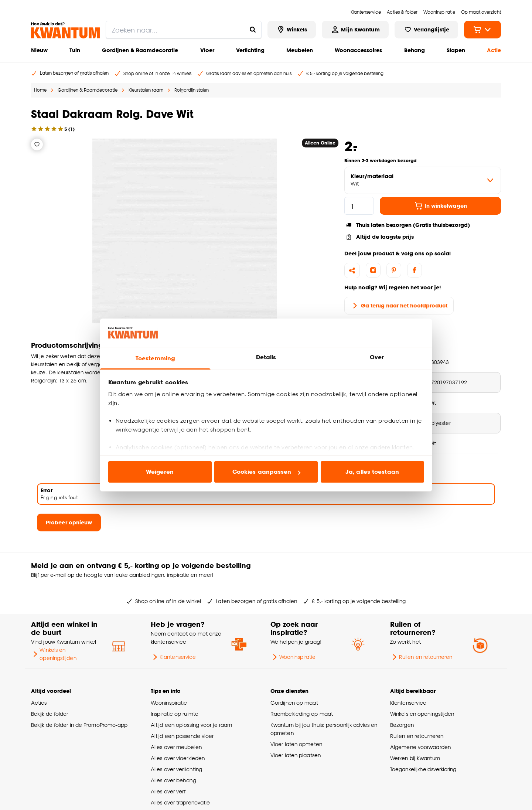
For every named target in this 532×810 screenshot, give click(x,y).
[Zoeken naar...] (253, 30)
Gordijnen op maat (294, 703)
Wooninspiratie (293, 657)
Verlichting (250, 50)
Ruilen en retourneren (421, 657)
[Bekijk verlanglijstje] (426, 30)
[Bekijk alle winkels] (292, 30)
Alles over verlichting (176, 769)
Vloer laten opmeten (296, 744)
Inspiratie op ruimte (175, 714)
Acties (39, 703)
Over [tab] (377, 357)
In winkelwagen (441, 206)
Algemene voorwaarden (420, 747)
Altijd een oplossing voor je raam (191, 725)
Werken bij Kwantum (415, 758)
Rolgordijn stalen (192, 90)
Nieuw (39, 50)
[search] (184, 30)
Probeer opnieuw (69, 522)
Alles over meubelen (176, 747)
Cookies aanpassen (266, 472)
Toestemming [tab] (155, 358)
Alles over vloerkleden (178, 758)
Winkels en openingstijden (54, 654)
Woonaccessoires (358, 50)
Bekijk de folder (50, 714)
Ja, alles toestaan (372, 472)
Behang (415, 50)
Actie (494, 50)
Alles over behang (173, 780)
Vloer (207, 50)
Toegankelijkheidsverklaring (423, 769)
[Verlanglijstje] (37, 144)
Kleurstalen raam (146, 90)
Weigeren (160, 472)
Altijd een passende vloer (182, 736)
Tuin (75, 50)
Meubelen (300, 50)
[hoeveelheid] (359, 206)
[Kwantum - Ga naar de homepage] (65, 30)
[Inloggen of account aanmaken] (355, 30)
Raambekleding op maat (302, 714)
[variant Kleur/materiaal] (423, 180)
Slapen (456, 50)
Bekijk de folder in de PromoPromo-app (79, 725)
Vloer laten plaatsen (296, 755)
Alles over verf (168, 791)
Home (40, 90)
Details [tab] (266, 357)
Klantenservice (173, 657)
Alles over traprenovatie (180, 802)
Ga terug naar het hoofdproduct (399, 306)
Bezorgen (402, 725)
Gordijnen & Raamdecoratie (140, 50)
